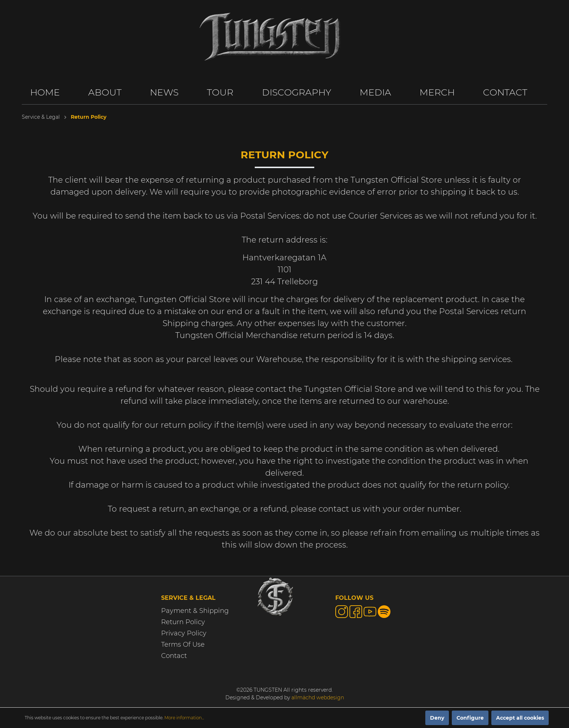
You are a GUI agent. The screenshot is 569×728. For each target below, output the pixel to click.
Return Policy (183, 622)
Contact (174, 656)
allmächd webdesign (318, 698)
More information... (184, 718)
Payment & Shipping (195, 611)
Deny (437, 718)
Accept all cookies (520, 718)
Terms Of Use (183, 644)
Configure (470, 718)
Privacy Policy (184, 633)
